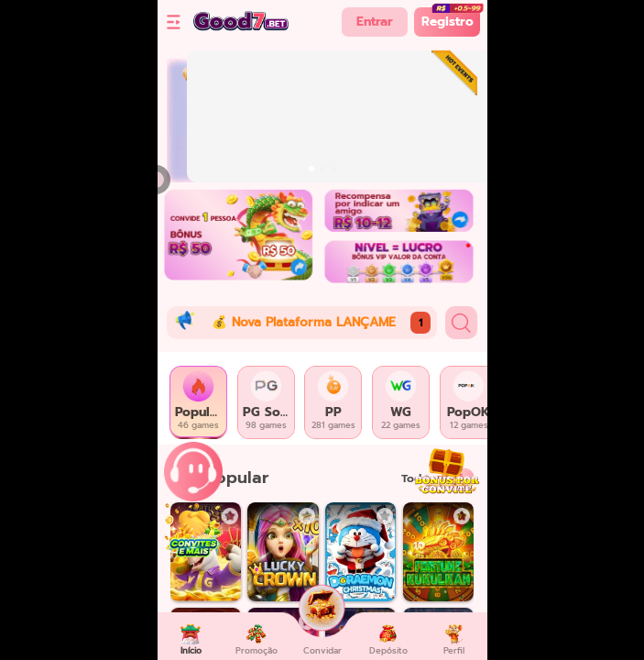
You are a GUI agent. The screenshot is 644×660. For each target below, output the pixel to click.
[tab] (199, 402)
